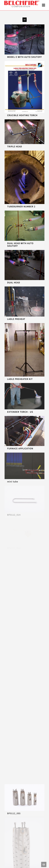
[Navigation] (44, 5)
